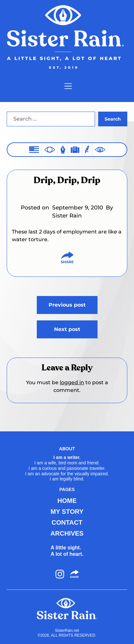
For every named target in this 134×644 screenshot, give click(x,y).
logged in (72, 382)
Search (113, 119)
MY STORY (67, 512)
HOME (67, 501)
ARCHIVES (67, 533)
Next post (67, 329)
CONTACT (67, 522)
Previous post (67, 305)
